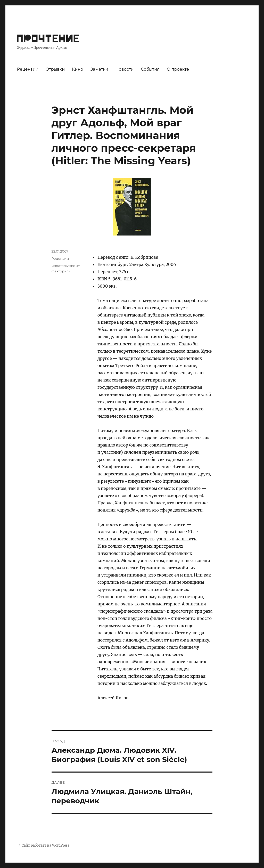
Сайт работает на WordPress (45, 845)
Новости (125, 69)
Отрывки (55, 69)
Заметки (99, 69)
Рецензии (28, 69)
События (150, 69)
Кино (77, 69)
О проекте (178, 69)
